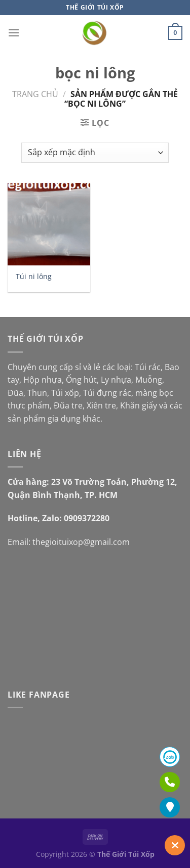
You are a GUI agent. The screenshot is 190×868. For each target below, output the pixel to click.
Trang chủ (35, 94)
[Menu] (14, 33)
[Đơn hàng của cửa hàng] (95, 153)
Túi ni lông (34, 277)
